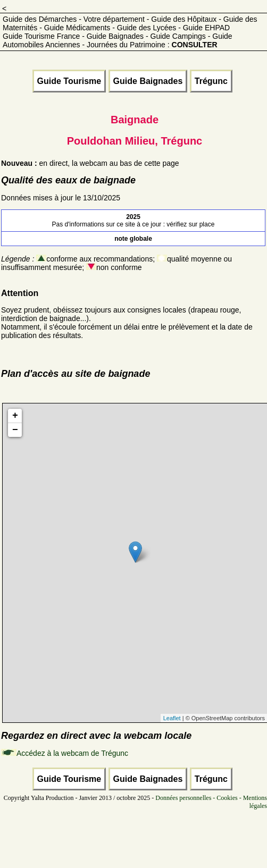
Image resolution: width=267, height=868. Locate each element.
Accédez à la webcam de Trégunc (72, 753)
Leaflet (172, 718)
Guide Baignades (148, 81)
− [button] (15, 430)
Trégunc (211, 81)
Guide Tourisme (69, 81)
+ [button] (15, 416)
